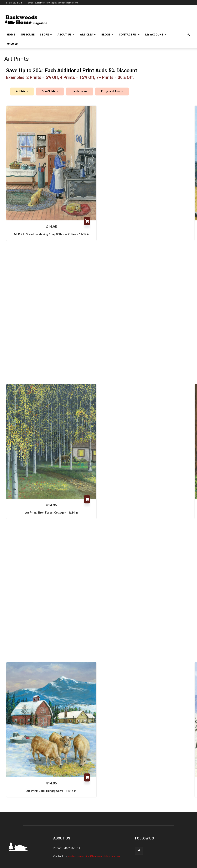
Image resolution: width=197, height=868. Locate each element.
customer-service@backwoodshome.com (56, 3)
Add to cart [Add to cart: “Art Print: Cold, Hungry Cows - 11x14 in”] (87, 769)
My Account (156, 34)
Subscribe (28, 34)
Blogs (107, 34)
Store (46, 34)
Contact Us (129, 34)
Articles (88, 34)
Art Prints (22, 82)
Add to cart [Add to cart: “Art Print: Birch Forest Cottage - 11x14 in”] (87, 490)
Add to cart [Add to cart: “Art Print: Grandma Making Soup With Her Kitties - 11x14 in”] (87, 212)
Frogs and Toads (112, 82)
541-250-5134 (15, 3)
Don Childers (50, 82)
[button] (188, 35)
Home (11, 34)
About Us (66, 34)
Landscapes (80, 82)
